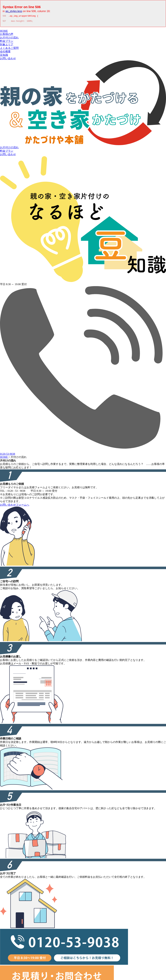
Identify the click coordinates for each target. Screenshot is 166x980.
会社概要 (5, 52)
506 (4, 16)
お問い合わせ (8, 59)
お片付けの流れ (9, 39)
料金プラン (7, 42)
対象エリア (7, 45)
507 (4, 22)
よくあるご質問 (9, 49)
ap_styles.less (14, 11)
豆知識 (4, 56)
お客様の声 (7, 35)
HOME (4, 32)
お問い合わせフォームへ (15, 506)
